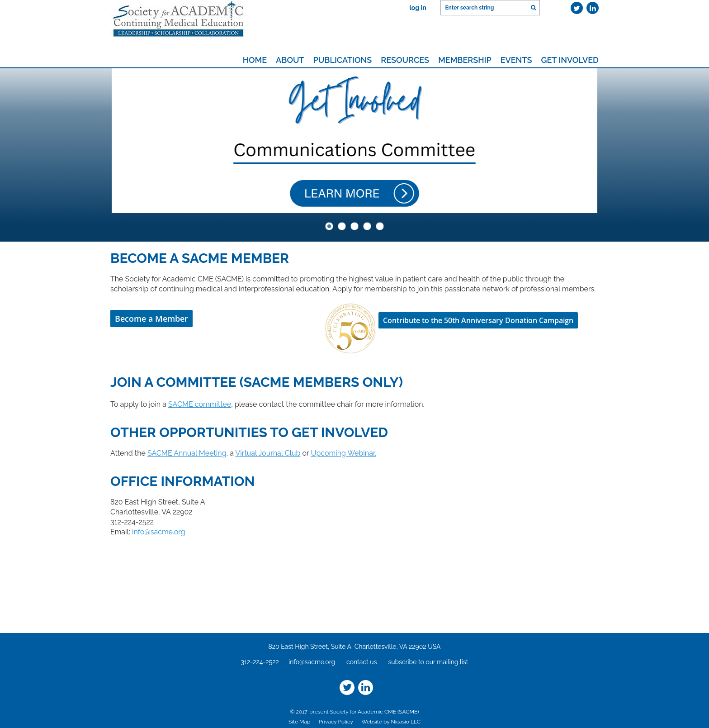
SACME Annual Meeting (187, 453)
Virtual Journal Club (268, 453)
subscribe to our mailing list (428, 662)
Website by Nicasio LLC (391, 722)
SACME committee (200, 404)
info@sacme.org (159, 532)
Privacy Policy (335, 722)
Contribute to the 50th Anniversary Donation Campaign (478, 320)
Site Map (299, 722)
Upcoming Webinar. (343, 453)
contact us (362, 662)
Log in (418, 8)
